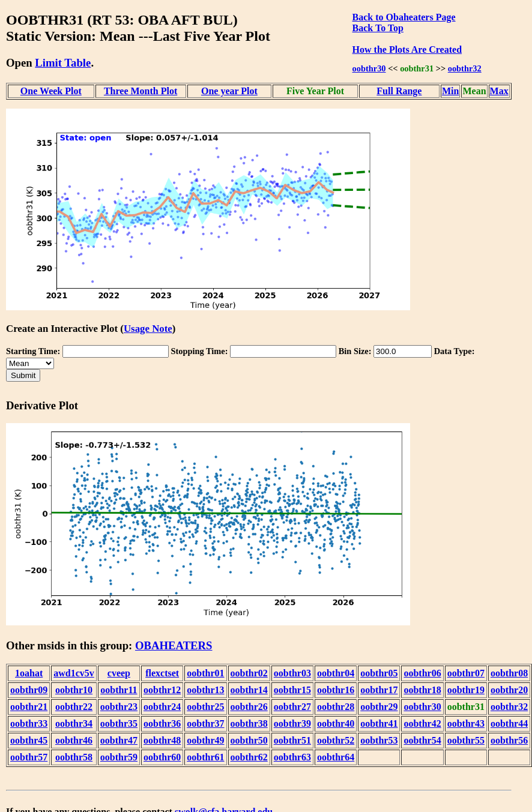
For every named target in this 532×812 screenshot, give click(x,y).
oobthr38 (249, 723)
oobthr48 (162, 740)
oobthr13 (205, 690)
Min (450, 91)
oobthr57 (29, 757)
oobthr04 (336, 673)
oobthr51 (292, 740)
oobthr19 (466, 690)
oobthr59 (119, 757)
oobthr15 (292, 690)
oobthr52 (336, 740)
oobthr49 (205, 740)
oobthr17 (379, 690)
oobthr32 (465, 68)
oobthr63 (292, 757)
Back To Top (378, 28)
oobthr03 (292, 673)
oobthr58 (74, 757)
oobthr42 (422, 723)
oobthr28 (336, 707)
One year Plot (229, 91)
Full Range (399, 91)
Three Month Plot (141, 91)
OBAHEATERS (174, 645)
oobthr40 (336, 723)
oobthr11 (119, 690)
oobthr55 (466, 740)
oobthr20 (509, 690)
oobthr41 (379, 723)
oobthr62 (249, 757)
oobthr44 (509, 723)
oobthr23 (119, 707)
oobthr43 (466, 723)
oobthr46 (74, 740)
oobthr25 (205, 707)
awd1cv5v (74, 673)
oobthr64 (336, 757)
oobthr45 (29, 740)
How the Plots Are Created (407, 50)
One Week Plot (51, 91)
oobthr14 (249, 690)
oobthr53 (379, 740)
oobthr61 (205, 757)
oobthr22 (74, 707)
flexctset (162, 673)
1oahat (29, 673)
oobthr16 (336, 690)
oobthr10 (74, 690)
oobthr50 (249, 740)
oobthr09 (29, 690)
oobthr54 (422, 740)
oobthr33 (29, 723)
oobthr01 (205, 673)
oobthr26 (249, 707)
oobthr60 (162, 757)
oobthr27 (292, 707)
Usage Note (148, 329)
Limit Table (63, 63)
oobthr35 (119, 723)
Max (499, 91)
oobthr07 (466, 673)
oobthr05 (379, 673)
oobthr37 (205, 723)
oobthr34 (74, 723)
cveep (119, 673)
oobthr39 (292, 723)
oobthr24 (162, 707)
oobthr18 (422, 690)
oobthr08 (509, 673)
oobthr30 (369, 68)
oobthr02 (249, 673)
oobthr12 (162, 690)
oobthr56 (509, 740)
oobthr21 (29, 707)
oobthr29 (379, 707)
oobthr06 (422, 673)
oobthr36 (162, 723)
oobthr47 (119, 740)
